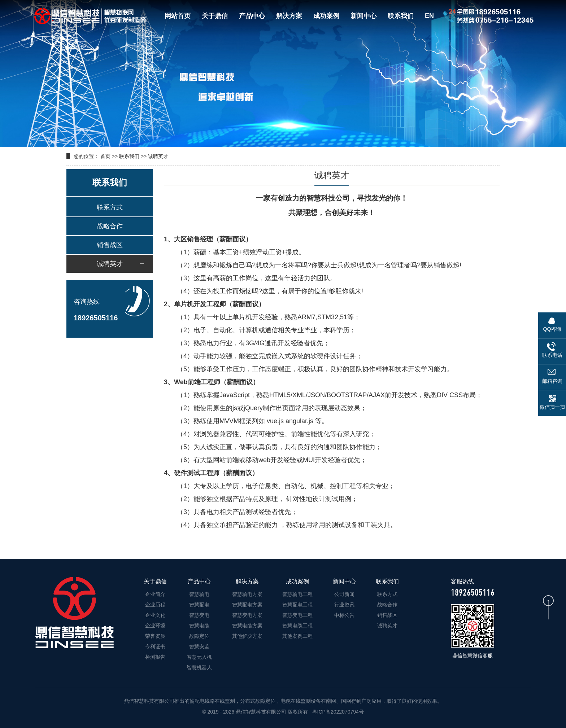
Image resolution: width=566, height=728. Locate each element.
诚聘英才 (158, 156)
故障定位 (199, 636)
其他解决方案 (247, 636)
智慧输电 (199, 594)
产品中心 (252, 16)
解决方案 (289, 16)
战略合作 (110, 226)
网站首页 (178, 16)
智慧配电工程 (297, 605)
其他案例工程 (297, 636)
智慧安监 (199, 646)
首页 (105, 156)
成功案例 (326, 16)
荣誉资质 (155, 636)
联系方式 (110, 207)
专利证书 (155, 646)
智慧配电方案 (247, 605)
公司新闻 (344, 594)
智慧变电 (199, 615)
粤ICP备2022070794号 (337, 712)
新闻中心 (363, 16)
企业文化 (155, 615)
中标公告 (344, 615)
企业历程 (155, 605)
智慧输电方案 (247, 594)
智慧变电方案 (247, 615)
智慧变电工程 (297, 615)
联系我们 (401, 16)
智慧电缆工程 (297, 626)
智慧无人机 (199, 657)
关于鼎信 (215, 16)
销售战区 (110, 245)
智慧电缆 (199, 626)
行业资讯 (344, 605)
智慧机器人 (199, 667)
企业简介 (155, 594)
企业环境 (155, 626)
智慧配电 (199, 605)
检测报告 (155, 657)
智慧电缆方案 (247, 626)
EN (429, 16)
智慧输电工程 (297, 594)
